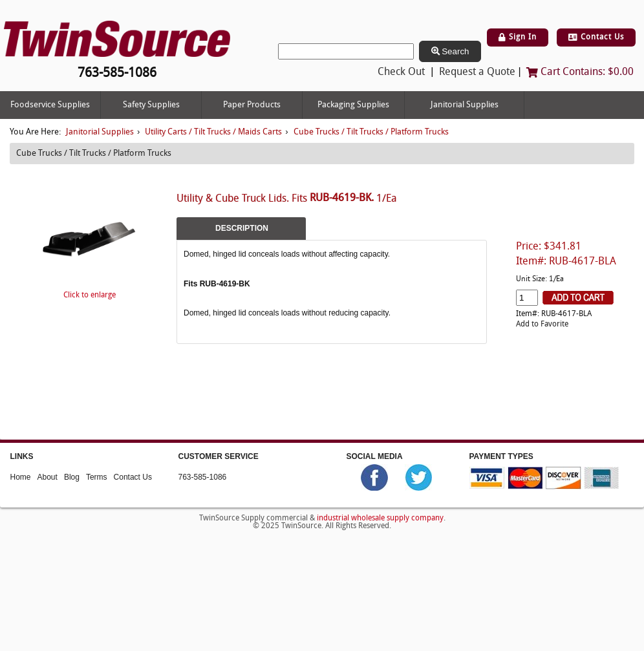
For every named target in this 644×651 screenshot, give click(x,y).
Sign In (518, 37)
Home (21, 477)
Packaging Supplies (353, 105)
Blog (72, 477)
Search (450, 51)
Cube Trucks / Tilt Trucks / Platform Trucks (371, 132)
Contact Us (596, 37)
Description (242, 228)
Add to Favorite (542, 325)
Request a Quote (477, 72)
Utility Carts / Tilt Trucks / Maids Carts (213, 132)
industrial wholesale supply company (380, 518)
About (48, 477)
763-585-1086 (203, 477)
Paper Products (252, 105)
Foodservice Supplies (50, 105)
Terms (97, 477)
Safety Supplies (151, 105)
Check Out (401, 72)
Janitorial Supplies (465, 105)
